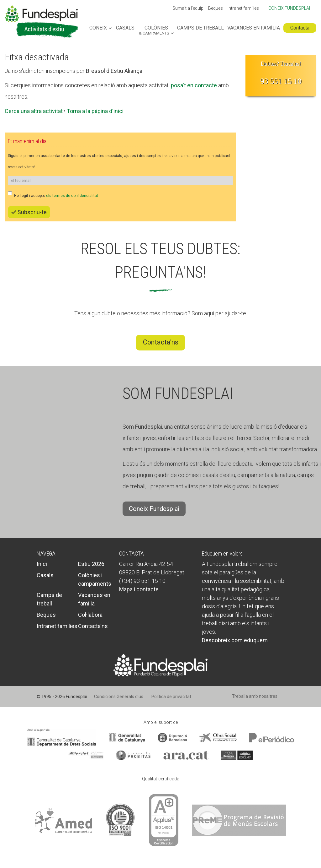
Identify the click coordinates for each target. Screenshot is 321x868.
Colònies (154, 30)
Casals (125, 28)
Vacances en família (254, 28)
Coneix (98, 28)
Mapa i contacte (139, 589)
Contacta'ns (161, 342)
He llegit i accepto (53, 195)
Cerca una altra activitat (34, 111)
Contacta (300, 28)
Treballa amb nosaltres (255, 696)
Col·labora (90, 615)
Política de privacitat (171, 697)
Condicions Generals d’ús (119, 697)
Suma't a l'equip (188, 8)
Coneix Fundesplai (289, 8)
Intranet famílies (243, 8)
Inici (42, 564)
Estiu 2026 (91, 564)
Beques (216, 8)
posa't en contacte (194, 85)
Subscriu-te (29, 212)
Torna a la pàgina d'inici (95, 111)
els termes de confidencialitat (72, 196)
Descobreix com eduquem (235, 640)
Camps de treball (200, 28)
